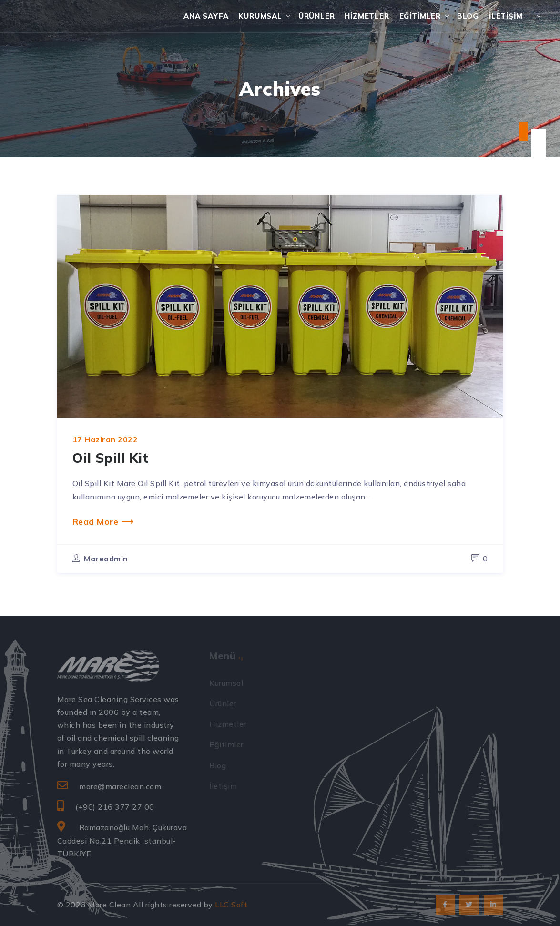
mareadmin (106, 559)
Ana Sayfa (206, 16)
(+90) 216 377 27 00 (115, 807)
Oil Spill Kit (111, 458)
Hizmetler (367, 16)
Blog (468, 16)
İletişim (506, 16)
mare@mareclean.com (120, 786)
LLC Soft (231, 905)
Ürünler (317, 16)
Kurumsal (260, 16)
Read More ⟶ (103, 521)
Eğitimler (420, 16)
